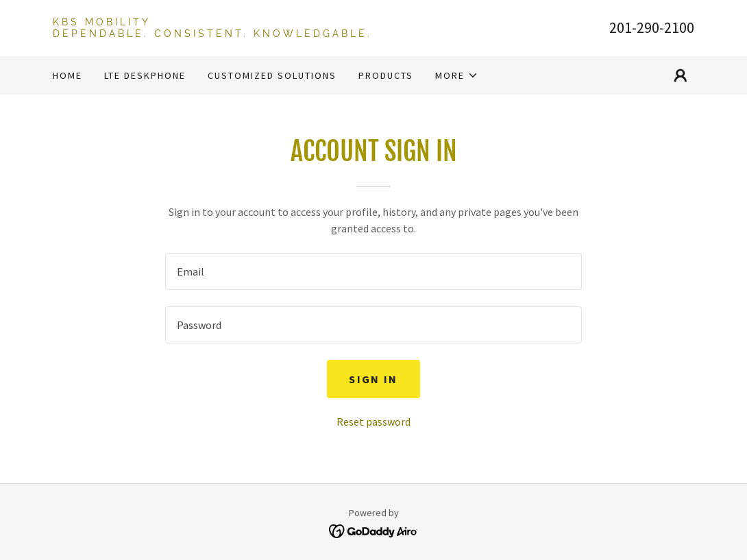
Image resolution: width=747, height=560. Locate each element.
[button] (457, 75)
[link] (213, 33)
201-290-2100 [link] (652, 27)
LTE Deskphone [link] (145, 75)
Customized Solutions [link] (272, 75)
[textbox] (373, 271)
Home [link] (68, 75)
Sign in (373, 379)
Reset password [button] (373, 422)
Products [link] (386, 75)
